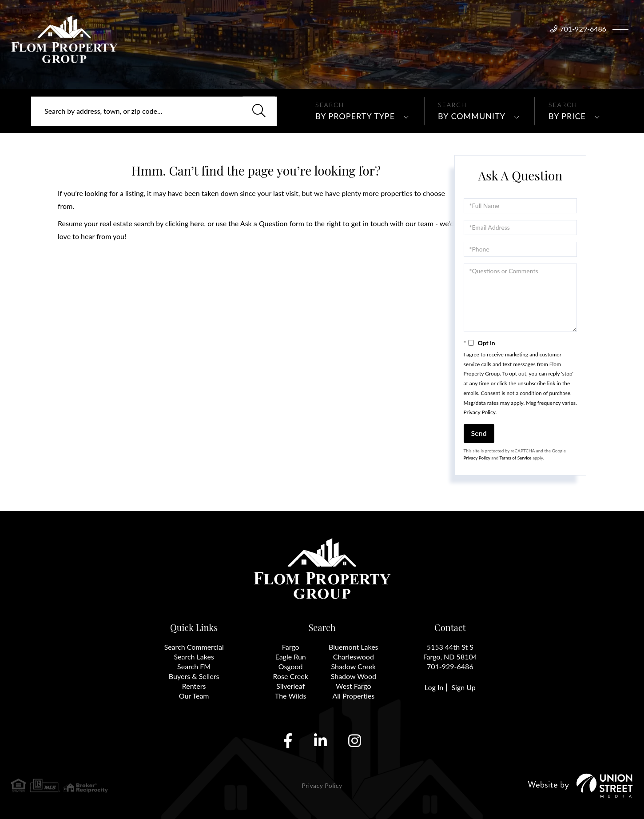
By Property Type (355, 116)
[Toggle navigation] (620, 28)
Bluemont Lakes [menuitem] (353, 647)
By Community (472, 116)
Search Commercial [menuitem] (194, 647)
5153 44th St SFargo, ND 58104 (450, 652)
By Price (567, 116)
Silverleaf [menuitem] (290, 686)
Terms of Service (516, 458)
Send (479, 433)
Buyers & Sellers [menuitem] (194, 676)
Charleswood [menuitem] (354, 657)
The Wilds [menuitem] (291, 696)
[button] (259, 111)
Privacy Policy (480, 412)
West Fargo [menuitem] (354, 686)
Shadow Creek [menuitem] (353, 666)
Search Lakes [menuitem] (194, 657)
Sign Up (463, 687)
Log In (434, 687)
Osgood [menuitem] (291, 666)
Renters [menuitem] (194, 686)
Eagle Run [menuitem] (291, 657)
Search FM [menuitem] (194, 666)
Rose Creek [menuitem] (291, 676)
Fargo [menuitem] (291, 647)
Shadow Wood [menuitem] (354, 676)
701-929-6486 (583, 29)
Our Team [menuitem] (194, 696)
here (197, 223)
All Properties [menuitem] (353, 696)
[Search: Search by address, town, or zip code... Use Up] (154, 111)
